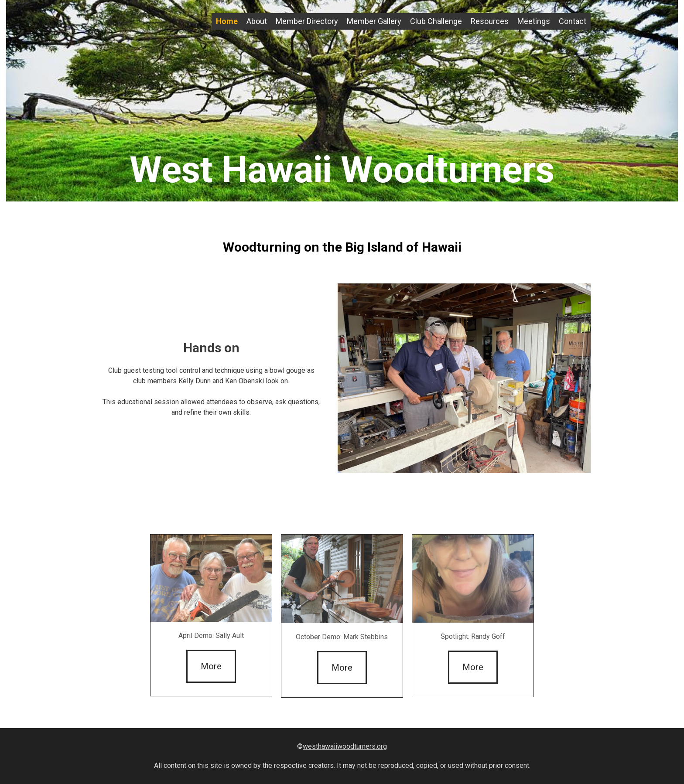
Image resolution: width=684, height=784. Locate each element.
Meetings (534, 21)
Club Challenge (436, 21)
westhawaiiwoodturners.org (345, 746)
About (257, 21)
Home (227, 21)
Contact (573, 21)
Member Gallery (374, 21)
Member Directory (307, 21)
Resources (490, 21)
